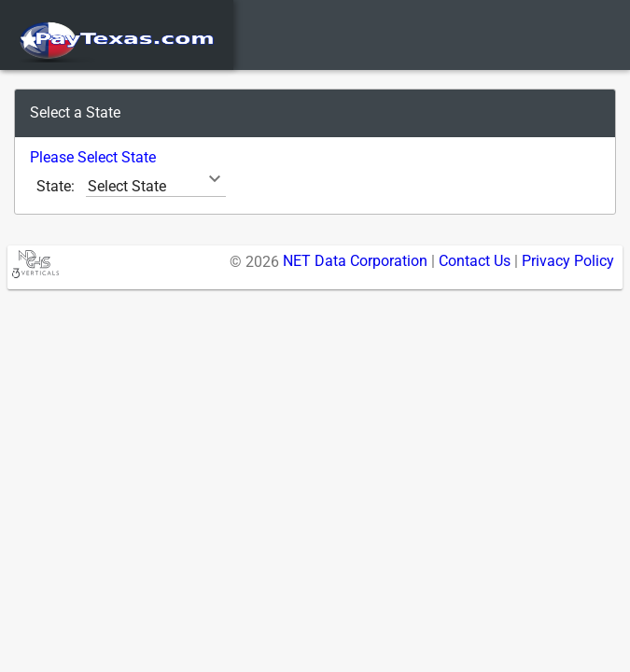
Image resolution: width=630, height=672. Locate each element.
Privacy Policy (568, 261)
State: (56, 186)
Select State (127, 186)
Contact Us (475, 261)
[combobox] (156, 186)
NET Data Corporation (355, 261)
